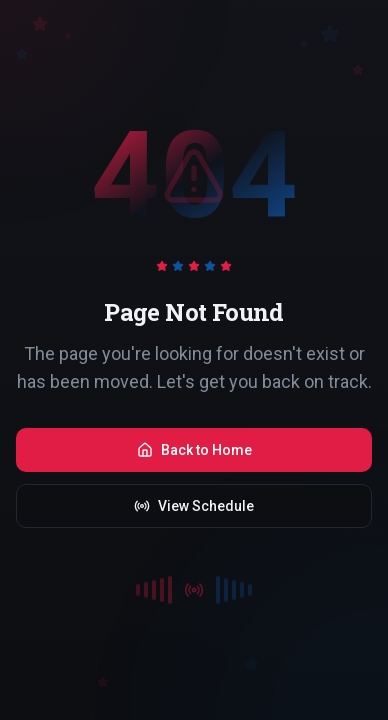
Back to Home (194, 450)
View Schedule (194, 506)
